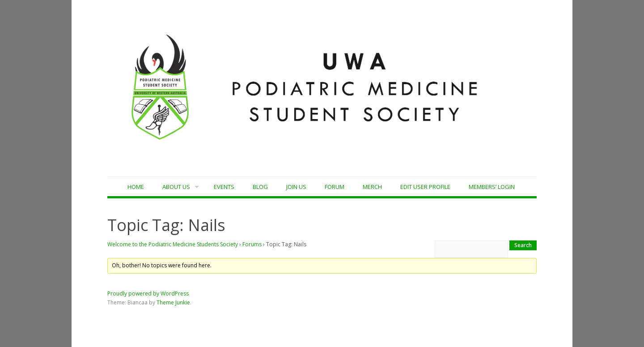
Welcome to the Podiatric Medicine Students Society (173, 244)
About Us (176, 187)
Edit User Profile (425, 187)
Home (136, 187)
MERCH (372, 187)
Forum (335, 187)
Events (224, 187)
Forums (252, 244)
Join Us (296, 187)
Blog (260, 187)
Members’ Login (492, 187)
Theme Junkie (173, 302)
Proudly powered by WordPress (148, 293)
